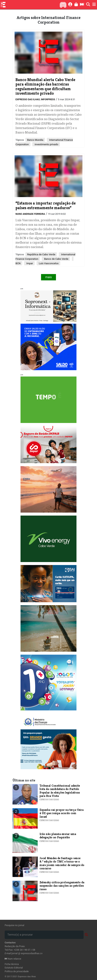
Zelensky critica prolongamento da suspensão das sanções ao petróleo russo (62, 886)
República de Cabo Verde (41, 254)
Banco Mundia (35, 140)
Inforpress (48, 99)
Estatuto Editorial (14, 968)
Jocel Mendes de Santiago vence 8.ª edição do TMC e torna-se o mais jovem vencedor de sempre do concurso (62, 863)
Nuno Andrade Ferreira (30, 214)
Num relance (13, 959)
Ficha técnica (12, 964)
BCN (18, 263)
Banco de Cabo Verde (56, 259)
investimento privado (46, 144)
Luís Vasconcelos (48, 263)
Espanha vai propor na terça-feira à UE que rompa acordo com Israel (62, 813)
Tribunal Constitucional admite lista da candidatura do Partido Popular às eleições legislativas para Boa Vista (60, 791)
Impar (29, 263)
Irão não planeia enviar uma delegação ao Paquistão (58, 836)
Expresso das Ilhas (28, 99)
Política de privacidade (17, 971)
